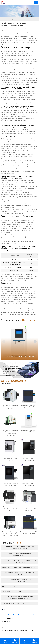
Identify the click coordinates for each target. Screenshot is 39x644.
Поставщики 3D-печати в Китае (14, 603)
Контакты (34, 641)
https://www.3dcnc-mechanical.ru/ (26, 112)
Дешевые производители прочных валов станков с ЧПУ (20, 561)
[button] (35, 341)
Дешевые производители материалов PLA (19, 567)
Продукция (15, 641)
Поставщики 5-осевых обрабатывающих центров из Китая (20, 554)
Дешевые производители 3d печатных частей (19, 573)
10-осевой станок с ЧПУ (11, 586)
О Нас (24, 641)
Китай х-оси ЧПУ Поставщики (14, 591)
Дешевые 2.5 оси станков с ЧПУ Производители (20, 580)
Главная (3, 19)
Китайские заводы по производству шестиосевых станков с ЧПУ (20, 597)
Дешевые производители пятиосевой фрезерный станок (19, 547)
